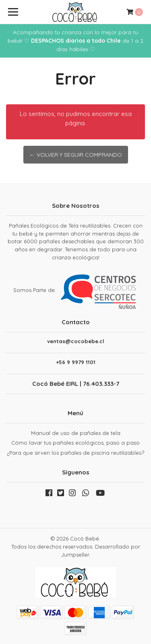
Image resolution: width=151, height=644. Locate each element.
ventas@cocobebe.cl (76, 341)
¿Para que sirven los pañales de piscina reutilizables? (76, 453)
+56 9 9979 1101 (76, 362)
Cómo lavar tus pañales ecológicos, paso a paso (75, 443)
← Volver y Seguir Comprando (76, 155)
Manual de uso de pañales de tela (76, 433)
